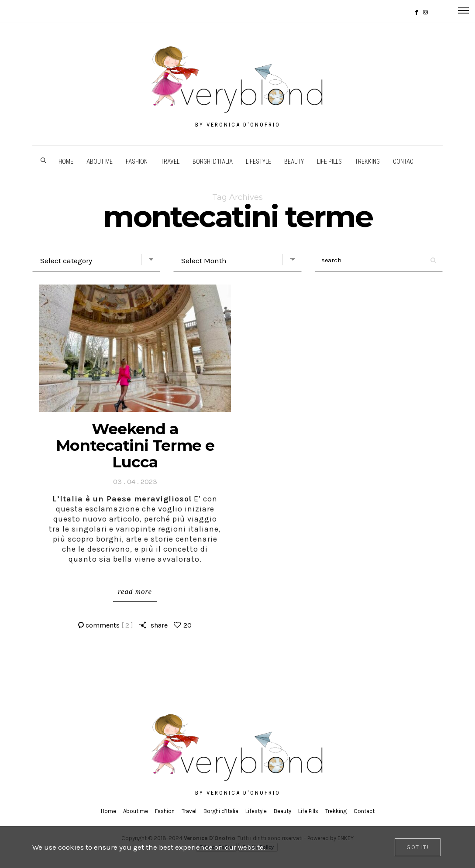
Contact (405, 161)
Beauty (294, 161)
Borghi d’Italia (213, 161)
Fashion (137, 161)
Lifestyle (258, 161)
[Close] (418, 847)
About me (100, 161)
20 (188, 625)
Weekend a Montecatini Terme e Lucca (135, 445)
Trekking (367, 161)
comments (109, 625)
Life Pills (329, 161)
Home (66, 161)
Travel (170, 161)
